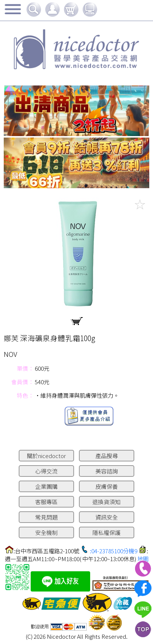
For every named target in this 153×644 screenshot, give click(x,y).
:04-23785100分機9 (114, 551)
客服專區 (46, 502)
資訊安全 (107, 517)
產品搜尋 (107, 456)
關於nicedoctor (46, 456)
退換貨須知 (106, 502)
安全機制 (46, 532)
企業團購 (46, 486)
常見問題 (46, 517)
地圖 (143, 559)
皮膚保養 (107, 486)
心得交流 (46, 471)
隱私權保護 (106, 532)
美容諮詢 (107, 471)
